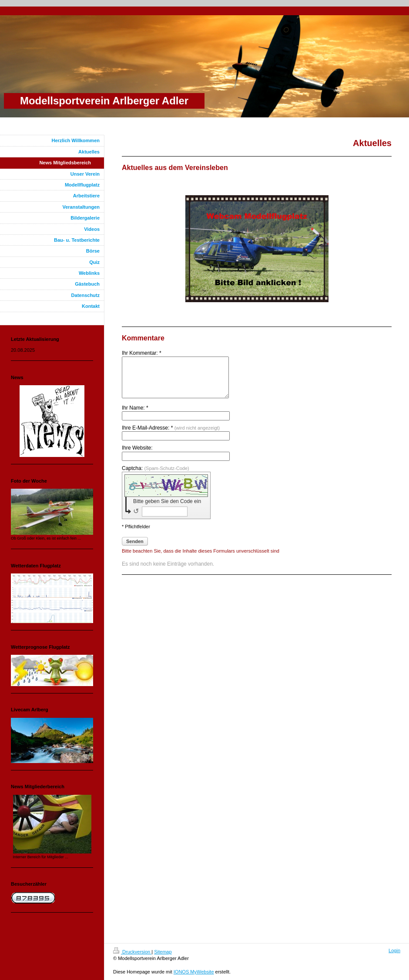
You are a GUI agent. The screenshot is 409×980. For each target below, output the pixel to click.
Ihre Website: (137, 456)
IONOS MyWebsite (194, 972)
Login (394, 950)
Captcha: (156, 476)
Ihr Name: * (135, 416)
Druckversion (132, 952)
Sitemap (163, 952)
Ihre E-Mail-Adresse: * (171, 436)
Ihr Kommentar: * (142, 353)
